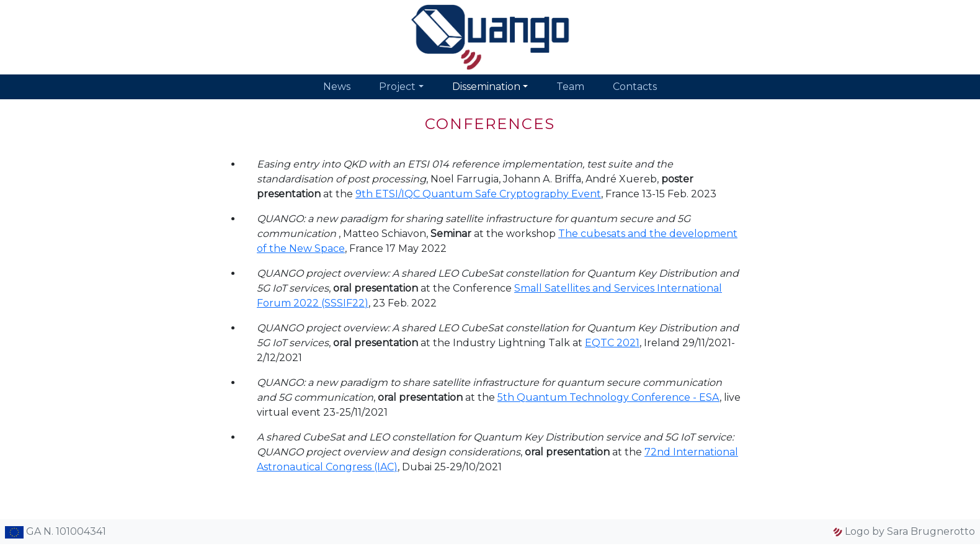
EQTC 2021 (612, 343)
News (337, 87)
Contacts (635, 87)
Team (570, 87)
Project (397, 87)
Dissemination (486, 87)
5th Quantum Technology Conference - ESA (608, 397)
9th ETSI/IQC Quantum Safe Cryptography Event (478, 194)
